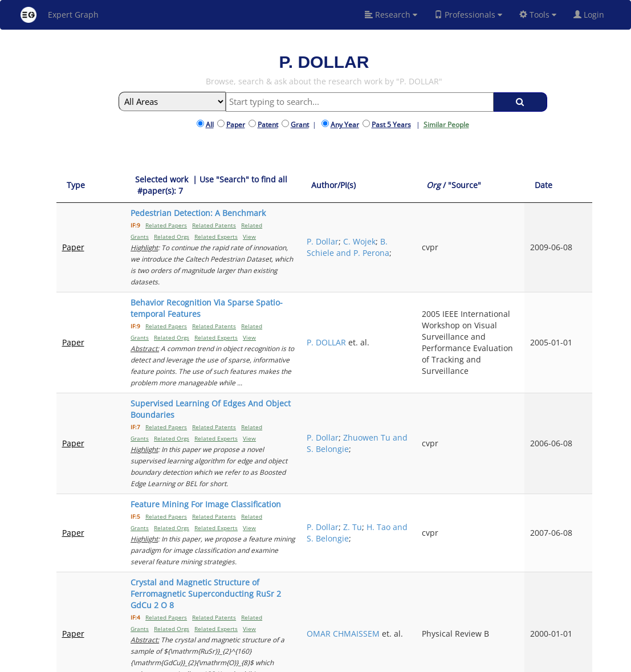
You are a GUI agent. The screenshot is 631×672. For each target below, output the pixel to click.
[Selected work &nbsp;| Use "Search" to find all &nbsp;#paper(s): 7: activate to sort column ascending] (251, 186)
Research (391, 15)
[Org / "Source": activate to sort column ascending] (516, 186)
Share (386, 661)
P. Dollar (420, 219)
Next (575, 583)
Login (593, 15)
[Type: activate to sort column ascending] (80, 186)
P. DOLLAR (424, 319)
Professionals (468, 15)
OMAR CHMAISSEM (428, 525)
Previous (486, 583)
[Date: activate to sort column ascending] (573, 186)
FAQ (282, 661)
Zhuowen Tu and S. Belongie (436, 415)
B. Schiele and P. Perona (436, 236)
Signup (305, 661)
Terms (332, 661)
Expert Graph (60, 15)
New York (420, 661)
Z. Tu (450, 453)
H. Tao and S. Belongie (438, 464)
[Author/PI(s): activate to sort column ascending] (439, 186)
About (260, 661)
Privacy (359, 661)
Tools (538, 15)
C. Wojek (426, 224)
